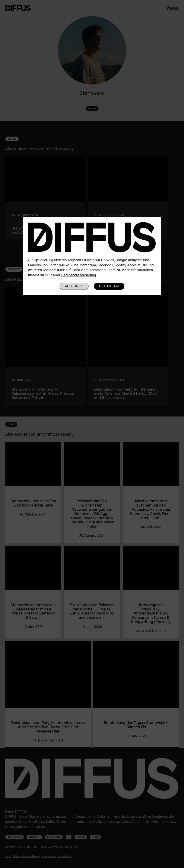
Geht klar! (109, 286)
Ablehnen (74, 286)
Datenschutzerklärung (79, 275)
